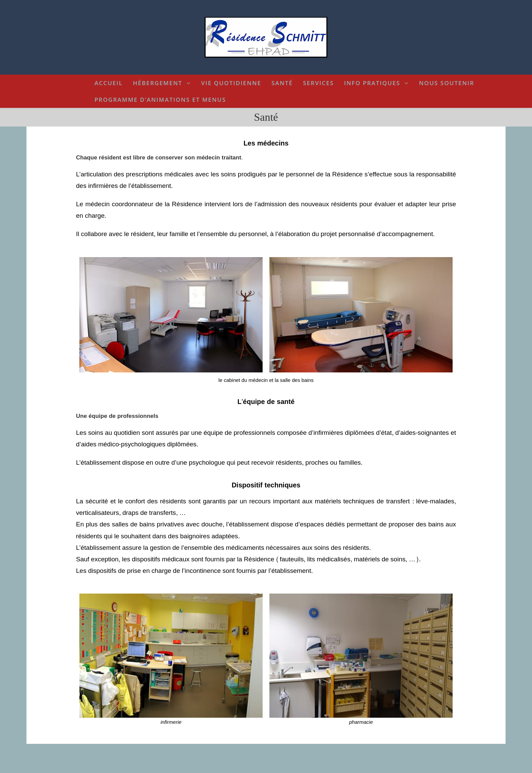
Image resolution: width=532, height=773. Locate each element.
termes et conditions (237, 767)
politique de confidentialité (289, 767)
